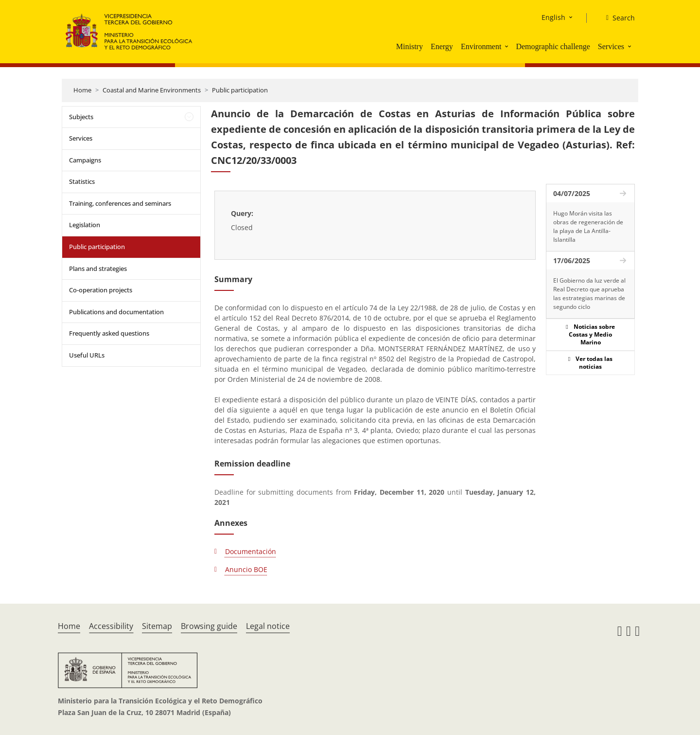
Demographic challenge (553, 46)
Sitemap (157, 626)
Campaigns (85, 160)
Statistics (82, 181)
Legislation (85, 225)
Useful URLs (87, 355)
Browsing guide (209, 626)
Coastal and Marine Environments (152, 90)
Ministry (410, 46)
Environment (481, 46)
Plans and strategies (98, 269)
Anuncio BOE (246, 569)
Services (611, 46)
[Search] (617, 18)
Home (82, 90)
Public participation (240, 90)
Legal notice (268, 626)
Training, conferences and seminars (120, 203)
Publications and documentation (116, 312)
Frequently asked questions (109, 333)
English (553, 17)
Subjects (81, 117)
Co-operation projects (101, 290)
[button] (507, 46)
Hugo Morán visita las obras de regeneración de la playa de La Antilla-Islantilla (588, 226)
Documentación (251, 551)
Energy (442, 46)
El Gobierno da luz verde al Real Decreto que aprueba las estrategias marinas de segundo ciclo (589, 294)
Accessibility (111, 626)
